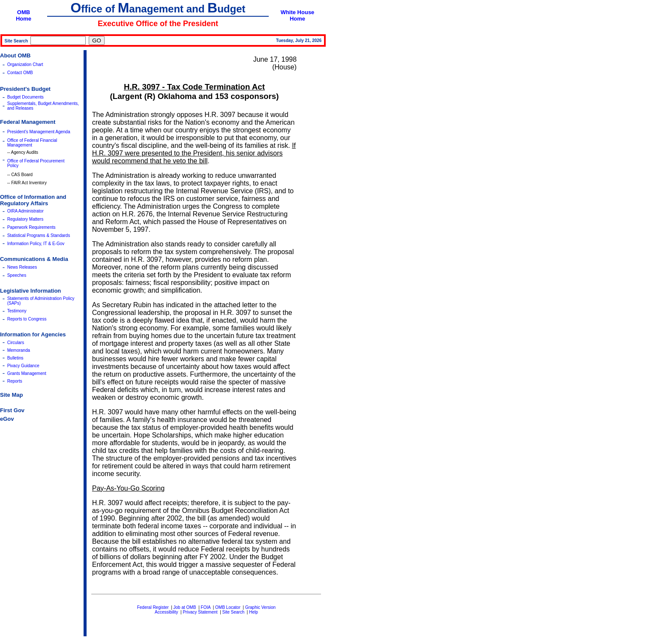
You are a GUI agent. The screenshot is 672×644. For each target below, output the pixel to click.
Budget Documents (25, 97)
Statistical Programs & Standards (39, 235)
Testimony (17, 311)
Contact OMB (20, 73)
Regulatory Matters (25, 219)
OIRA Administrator (25, 211)
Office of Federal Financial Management (32, 143)
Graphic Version (260, 607)
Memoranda (19, 350)
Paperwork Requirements (31, 227)
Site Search (234, 612)
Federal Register (153, 607)
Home (24, 19)
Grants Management (27, 373)
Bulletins (15, 358)
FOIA (205, 607)
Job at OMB (185, 607)
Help (253, 612)
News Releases (22, 267)
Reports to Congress (27, 319)
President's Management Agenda (39, 132)
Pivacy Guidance (23, 366)
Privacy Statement (200, 612)
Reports (15, 381)
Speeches (17, 275)
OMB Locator (228, 607)
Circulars (16, 343)
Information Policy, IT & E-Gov (36, 244)
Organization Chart (25, 64)
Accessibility (166, 612)
